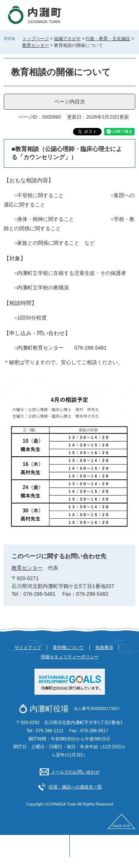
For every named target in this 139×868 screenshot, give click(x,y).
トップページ (36, 39)
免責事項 (104, 647)
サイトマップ (28, 647)
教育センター (36, 45)
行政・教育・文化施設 (108, 39)
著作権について (68, 647)
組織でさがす (67, 39)
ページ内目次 (70, 102)
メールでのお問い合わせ (75, 772)
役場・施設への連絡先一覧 (75, 787)
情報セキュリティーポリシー (70, 657)
